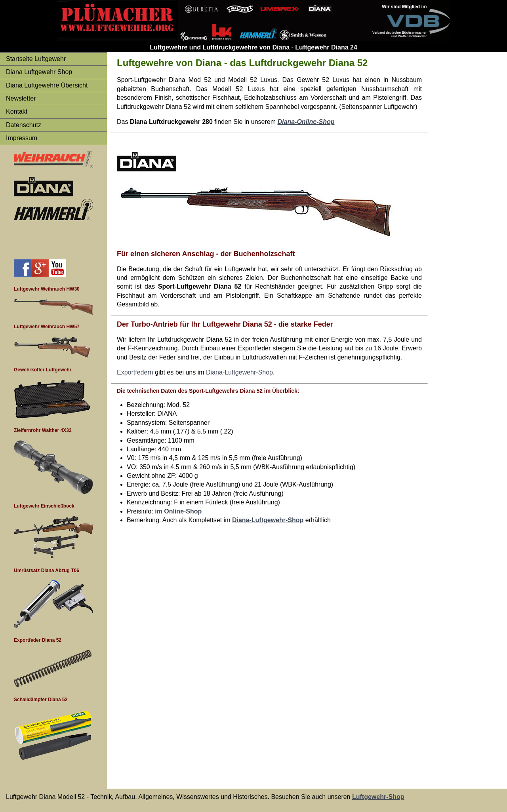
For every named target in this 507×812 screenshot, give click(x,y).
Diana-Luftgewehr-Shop (239, 372)
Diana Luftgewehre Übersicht (47, 85)
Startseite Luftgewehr (36, 59)
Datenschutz (24, 125)
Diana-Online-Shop (306, 122)
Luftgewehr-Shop (378, 797)
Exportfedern (135, 372)
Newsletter (21, 98)
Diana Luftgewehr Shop (39, 72)
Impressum (22, 138)
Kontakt (17, 111)
